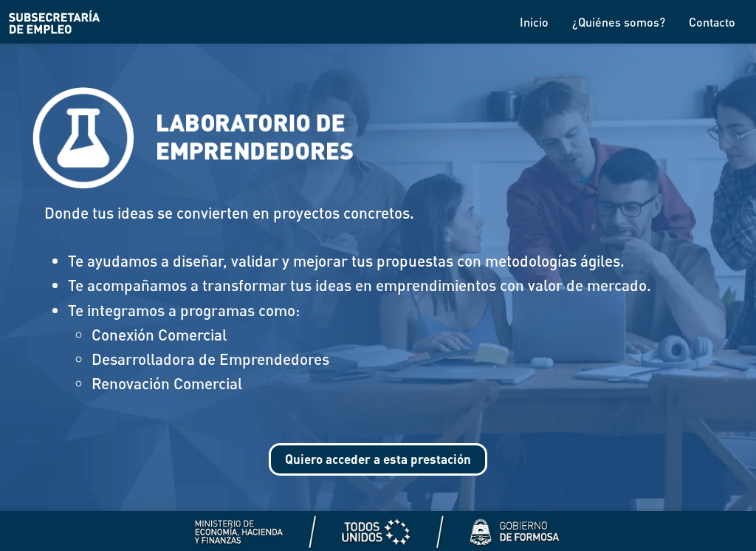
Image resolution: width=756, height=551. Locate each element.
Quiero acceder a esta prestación (378, 461)
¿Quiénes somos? (619, 22)
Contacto (712, 22)
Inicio (534, 22)
